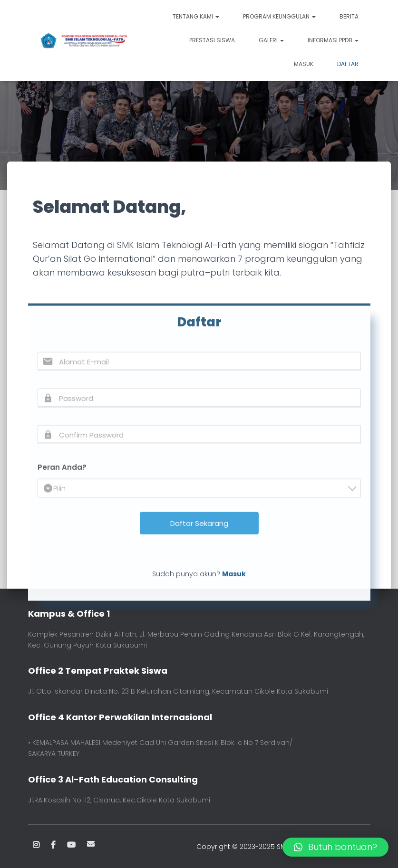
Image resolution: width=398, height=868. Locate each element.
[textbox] (202, 519)
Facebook (53, 845)
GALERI (271, 40)
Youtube (71, 845)
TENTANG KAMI (196, 16)
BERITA (349, 16)
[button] (335, 847)
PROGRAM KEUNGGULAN (279, 16)
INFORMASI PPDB (333, 40)
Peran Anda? (62, 498)
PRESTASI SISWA (212, 40)
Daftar (348, 64)
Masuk (304, 64)
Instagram (36, 845)
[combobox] (199, 519)
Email (91, 844)
